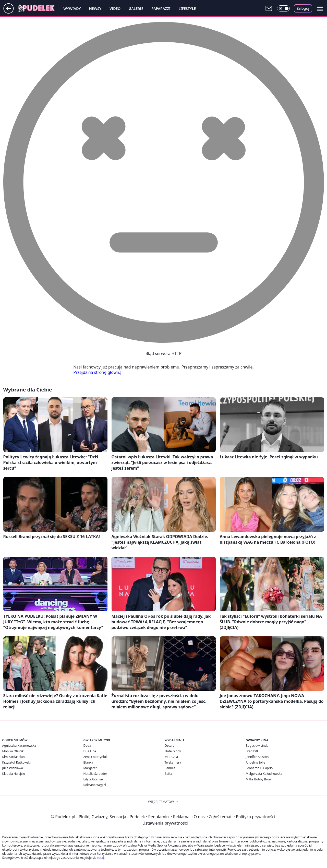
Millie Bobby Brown (260, 779)
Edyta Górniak (94, 779)
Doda (87, 746)
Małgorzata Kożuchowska (264, 774)
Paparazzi (161, 9)
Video (115, 9)
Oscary (170, 746)
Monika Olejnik (13, 751)
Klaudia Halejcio (14, 774)
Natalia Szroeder (95, 774)
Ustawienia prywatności (164, 823)
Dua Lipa (90, 751)
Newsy (95, 9)
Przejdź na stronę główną (97, 372)
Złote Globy (173, 751)
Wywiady (72, 9)
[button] (320, 8)
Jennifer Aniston (257, 757)
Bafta (168, 774)
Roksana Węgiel (95, 785)
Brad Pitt (252, 751)
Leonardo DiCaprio (259, 768)
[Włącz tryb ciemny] (283, 8)
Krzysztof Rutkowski (17, 762)
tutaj (101, 858)
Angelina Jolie (256, 762)
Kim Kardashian (14, 757)
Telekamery (173, 762)
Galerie (136, 9)
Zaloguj (303, 8)
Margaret (90, 768)
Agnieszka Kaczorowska (19, 746)
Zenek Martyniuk (96, 757)
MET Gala (171, 757)
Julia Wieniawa (13, 768)
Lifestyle (187, 9)
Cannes (170, 768)
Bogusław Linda (257, 746)
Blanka (88, 762)
